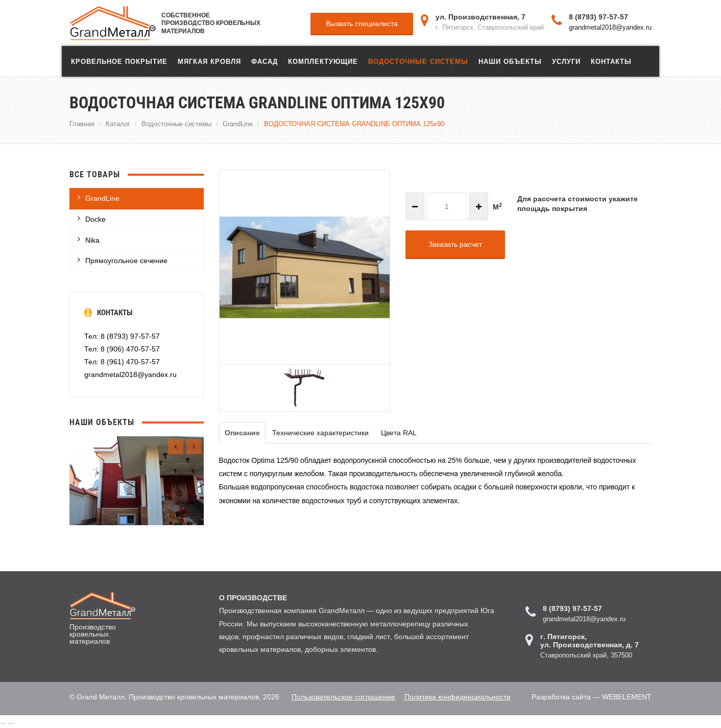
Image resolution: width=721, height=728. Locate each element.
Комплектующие (323, 61)
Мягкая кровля (209, 61)
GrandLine (238, 124)
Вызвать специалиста (362, 24)
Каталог (118, 124)
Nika (92, 240)
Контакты (611, 61)
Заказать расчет (455, 244)
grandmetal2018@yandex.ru (610, 27)
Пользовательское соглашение (342, 697)
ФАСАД (265, 61)
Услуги (566, 61)
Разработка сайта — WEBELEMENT (592, 697)
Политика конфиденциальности (458, 697)
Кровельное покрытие (119, 61)
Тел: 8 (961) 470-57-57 (122, 362)
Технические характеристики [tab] (320, 433)
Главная (82, 124)
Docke (95, 219)
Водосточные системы (418, 61)
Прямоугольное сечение (126, 261)
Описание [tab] (242, 433)
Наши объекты (510, 61)
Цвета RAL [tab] (399, 433)
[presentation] (176, 447)
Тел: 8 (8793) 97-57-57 (122, 336)
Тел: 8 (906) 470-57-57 (122, 349)
